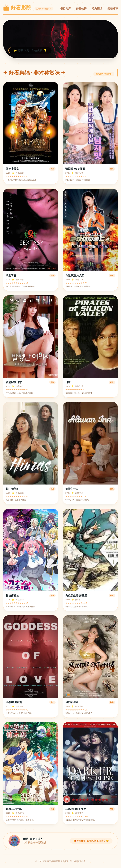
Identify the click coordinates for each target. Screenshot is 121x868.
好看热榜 (81, 9)
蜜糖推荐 (113, 9)
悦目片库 (66, 9)
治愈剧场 (97, 9)
